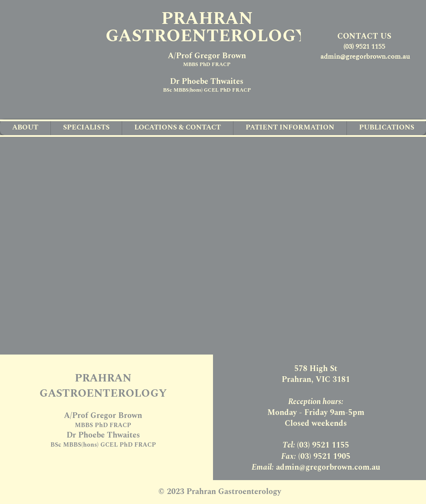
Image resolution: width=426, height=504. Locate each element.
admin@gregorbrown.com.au (365, 56)
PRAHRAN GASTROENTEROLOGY (207, 28)
